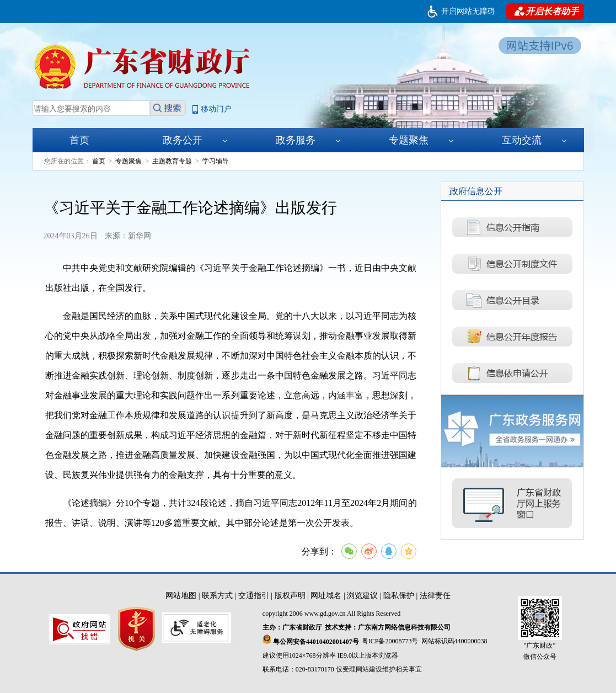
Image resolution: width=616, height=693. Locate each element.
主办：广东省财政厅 (292, 627)
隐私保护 (399, 596)
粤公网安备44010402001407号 (311, 640)
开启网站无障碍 (468, 11)
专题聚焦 (421, 140)
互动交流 (534, 140)
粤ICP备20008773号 (390, 641)
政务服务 (308, 140)
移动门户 (216, 109)
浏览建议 (362, 596)
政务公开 (195, 140)
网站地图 (181, 596)
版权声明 (290, 596)
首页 (79, 140)
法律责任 (435, 596)
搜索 (168, 108)
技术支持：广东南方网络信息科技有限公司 (388, 627)
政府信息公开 (476, 191)
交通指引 (254, 596)
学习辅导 (216, 161)
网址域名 (326, 596)
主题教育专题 (172, 161)
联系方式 (217, 596)
